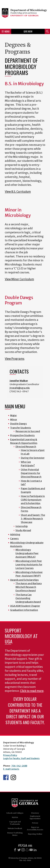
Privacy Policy (10, 755)
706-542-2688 (19, 766)
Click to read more (32, 691)
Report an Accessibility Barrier (35, 828)
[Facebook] (15, 850)
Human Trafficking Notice (15, 834)
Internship (22, 526)
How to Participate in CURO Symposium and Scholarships (33, 500)
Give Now (28, 31)
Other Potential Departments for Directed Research (31, 473)
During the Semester (33, 458)
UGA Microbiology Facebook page (6, 777)
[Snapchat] (27, 850)
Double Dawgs (18, 424)
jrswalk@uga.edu (20, 388)
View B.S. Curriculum (18, 192)
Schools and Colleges (15, 813)
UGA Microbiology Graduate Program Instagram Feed (13, 777)
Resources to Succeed (28, 431)
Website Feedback (15, 828)
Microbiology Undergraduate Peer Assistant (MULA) (27, 553)
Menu (6, 31)
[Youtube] (31, 850)
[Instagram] (23, 850)
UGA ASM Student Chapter (25, 606)
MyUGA (15, 817)
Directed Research (26, 447)
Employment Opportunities (35, 817)
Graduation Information (24, 610)
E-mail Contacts (11, 769)
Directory (35, 813)
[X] (19, 850)
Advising (15, 534)
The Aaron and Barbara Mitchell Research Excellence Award (29, 587)
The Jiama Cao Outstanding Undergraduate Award (28, 598)
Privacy (35, 823)
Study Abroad (23, 530)
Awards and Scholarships (24, 580)
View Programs (15, 359)
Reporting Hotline (35, 834)
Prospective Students (22, 435)
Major (13, 415)
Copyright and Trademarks (15, 823)
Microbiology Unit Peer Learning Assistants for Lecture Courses (29, 565)
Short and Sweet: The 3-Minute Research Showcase (33, 519)
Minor (14, 420)
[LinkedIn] (35, 850)
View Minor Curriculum (19, 279)
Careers (14, 539)
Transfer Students (21, 428)
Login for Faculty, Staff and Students (21, 758)
